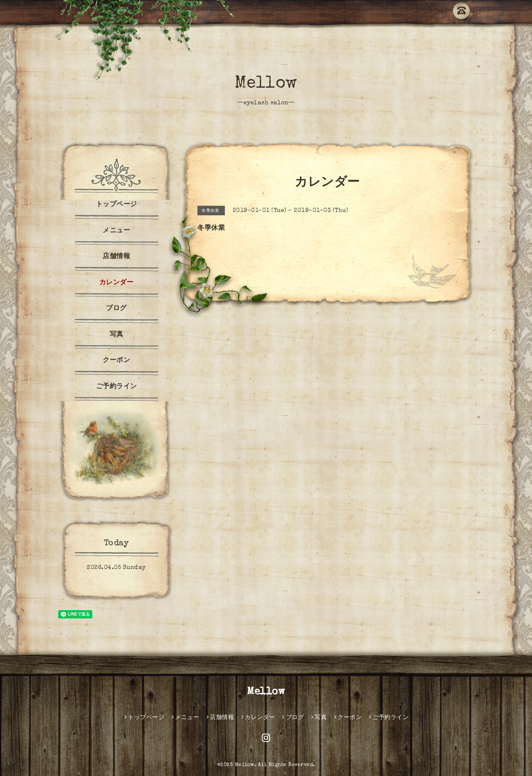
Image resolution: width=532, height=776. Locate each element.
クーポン (116, 361)
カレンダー (117, 283)
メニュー (116, 231)
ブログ (116, 309)
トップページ (117, 205)
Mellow (266, 84)
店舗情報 (116, 257)
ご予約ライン (117, 387)
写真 (117, 335)
